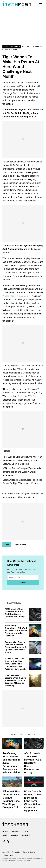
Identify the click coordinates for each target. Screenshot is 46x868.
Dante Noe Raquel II (12, 47)
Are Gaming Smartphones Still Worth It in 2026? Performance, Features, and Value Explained (16, 631)
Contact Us (16, 852)
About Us (6, 852)
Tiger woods (20, 545)
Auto (5, 835)
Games (14, 835)
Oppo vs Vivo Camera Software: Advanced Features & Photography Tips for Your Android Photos (16, 647)
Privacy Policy (8, 855)
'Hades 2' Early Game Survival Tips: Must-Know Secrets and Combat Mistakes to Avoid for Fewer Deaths (16, 664)
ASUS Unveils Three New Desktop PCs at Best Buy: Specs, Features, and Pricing (33, 763)
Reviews (16, 831)
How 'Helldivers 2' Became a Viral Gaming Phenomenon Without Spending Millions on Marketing (16, 680)
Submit (23, 582)
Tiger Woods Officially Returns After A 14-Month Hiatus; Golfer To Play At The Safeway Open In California (23, 460)
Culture (26, 47)
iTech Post (15, 494)
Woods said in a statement (15, 296)
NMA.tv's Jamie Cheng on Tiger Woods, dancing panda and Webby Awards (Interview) (22, 472)
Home (5, 831)
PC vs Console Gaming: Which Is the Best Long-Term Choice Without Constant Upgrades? (33, 801)
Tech (26, 831)
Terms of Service (29, 852)
